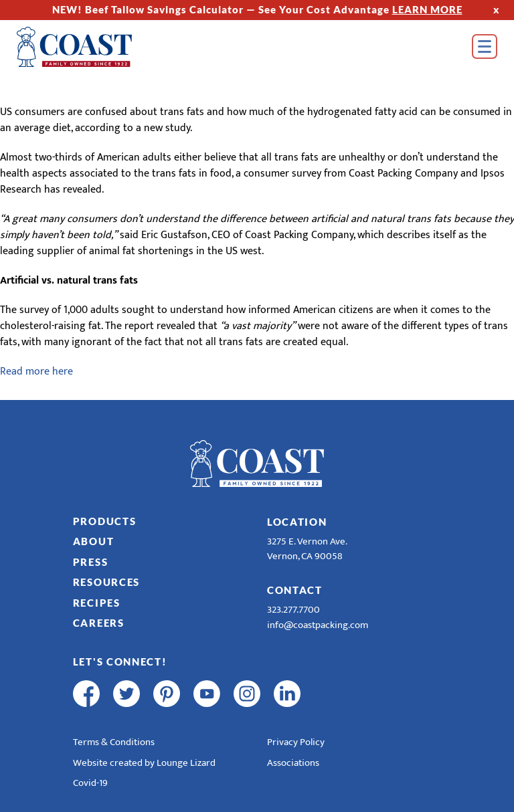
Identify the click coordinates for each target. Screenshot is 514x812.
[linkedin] (287, 694)
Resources (106, 582)
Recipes (97, 603)
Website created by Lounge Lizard (144, 763)
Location (297, 522)
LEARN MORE (427, 9)
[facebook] (86, 694)
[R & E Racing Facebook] (327, 694)
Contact (295, 590)
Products (105, 521)
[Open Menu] (485, 46)
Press (91, 562)
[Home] (94, 47)
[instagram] (247, 694)
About (94, 541)
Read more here (36, 372)
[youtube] (207, 694)
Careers (99, 623)
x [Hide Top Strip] (497, 9)
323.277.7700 (293, 610)
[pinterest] (167, 694)
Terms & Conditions (114, 742)
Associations (293, 763)
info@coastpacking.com (318, 625)
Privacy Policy (296, 742)
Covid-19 (90, 783)
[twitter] (126, 694)
